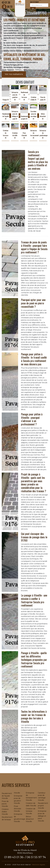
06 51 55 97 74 (36, 857)
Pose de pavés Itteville (5, 804)
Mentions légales (39, 865)
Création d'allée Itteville (5, 812)
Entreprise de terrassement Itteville (31, 796)
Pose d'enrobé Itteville (17, 809)
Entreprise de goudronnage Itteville (19, 818)
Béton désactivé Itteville (30, 819)
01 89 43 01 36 (14, 857)
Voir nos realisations (14, 74)
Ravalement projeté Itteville (43, 806)
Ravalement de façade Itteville (7, 796)
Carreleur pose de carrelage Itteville (42, 796)
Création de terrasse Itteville (31, 811)
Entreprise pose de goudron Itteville (18, 800)
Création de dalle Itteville (31, 804)
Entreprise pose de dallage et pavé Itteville (42, 816)
